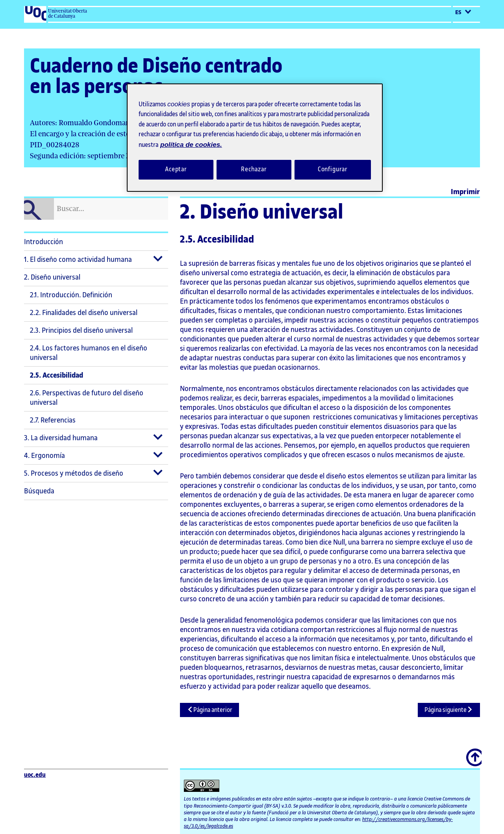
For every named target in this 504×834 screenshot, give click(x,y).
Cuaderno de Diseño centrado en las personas (156, 77)
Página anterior (209, 710)
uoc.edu (35, 775)
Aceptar (176, 170)
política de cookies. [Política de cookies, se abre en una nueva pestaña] (191, 145)
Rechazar (254, 170)
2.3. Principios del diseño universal (81, 330)
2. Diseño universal (52, 277)
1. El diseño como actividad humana (78, 259)
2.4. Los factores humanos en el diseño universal (89, 353)
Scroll (474, 753)
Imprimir (465, 192)
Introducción (44, 242)
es (463, 13)
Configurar (333, 170)
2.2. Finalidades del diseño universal (84, 313)
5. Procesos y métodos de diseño (74, 473)
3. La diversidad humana (61, 438)
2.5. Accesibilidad (57, 375)
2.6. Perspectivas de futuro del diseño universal (87, 398)
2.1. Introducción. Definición (71, 295)
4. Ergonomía (44, 456)
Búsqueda (39, 491)
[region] (255, 138)
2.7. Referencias (53, 420)
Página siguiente (449, 710)
